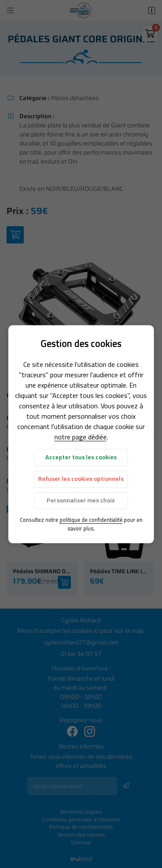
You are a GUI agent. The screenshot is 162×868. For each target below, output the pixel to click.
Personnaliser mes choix (81, 500)
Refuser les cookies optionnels (81, 479)
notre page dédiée (81, 437)
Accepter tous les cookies (81, 458)
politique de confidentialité (91, 520)
